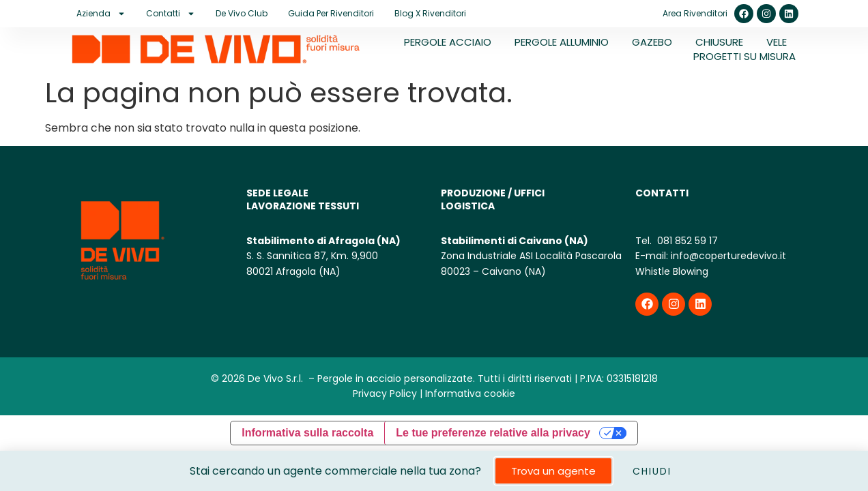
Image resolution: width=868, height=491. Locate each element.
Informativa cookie (470, 393)
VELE (777, 42)
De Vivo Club (242, 13)
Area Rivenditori (695, 13)
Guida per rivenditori (331, 13)
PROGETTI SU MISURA (744, 56)
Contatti (171, 14)
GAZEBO (652, 42)
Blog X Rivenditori (430, 13)
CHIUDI (652, 471)
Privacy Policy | (388, 393)
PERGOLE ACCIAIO (448, 42)
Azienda (101, 14)
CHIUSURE (719, 42)
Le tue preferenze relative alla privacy (493, 433)
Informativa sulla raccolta (307, 433)
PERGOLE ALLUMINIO (562, 42)
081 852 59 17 (686, 241)
